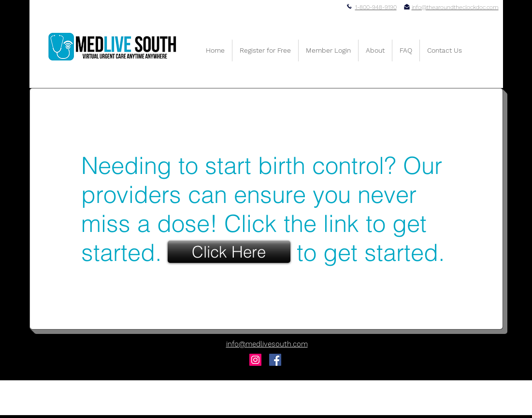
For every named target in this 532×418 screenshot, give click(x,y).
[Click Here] (229, 252)
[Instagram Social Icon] (255, 360)
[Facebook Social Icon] (275, 360)
